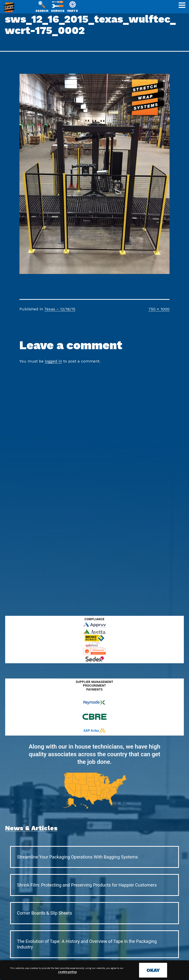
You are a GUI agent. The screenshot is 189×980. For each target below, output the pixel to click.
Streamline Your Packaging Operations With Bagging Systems (77, 857)
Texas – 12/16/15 (60, 309)
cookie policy (67, 972)
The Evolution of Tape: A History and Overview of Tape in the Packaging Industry (87, 944)
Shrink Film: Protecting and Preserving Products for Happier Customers (87, 885)
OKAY (153, 970)
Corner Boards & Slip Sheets (45, 913)
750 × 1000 (159, 309)
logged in (53, 361)
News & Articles (31, 828)
